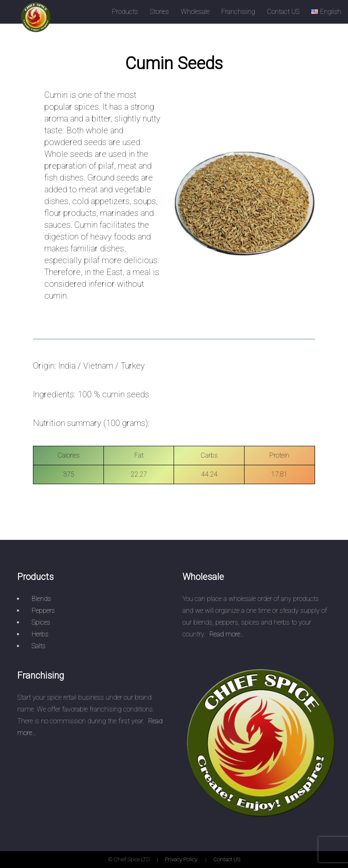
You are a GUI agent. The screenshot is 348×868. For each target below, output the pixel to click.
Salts (39, 646)
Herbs (40, 634)
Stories (159, 12)
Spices (41, 622)
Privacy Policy (181, 859)
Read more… (227, 634)
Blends (41, 599)
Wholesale (195, 12)
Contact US (283, 12)
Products (125, 12)
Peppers (43, 611)
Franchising (238, 12)
